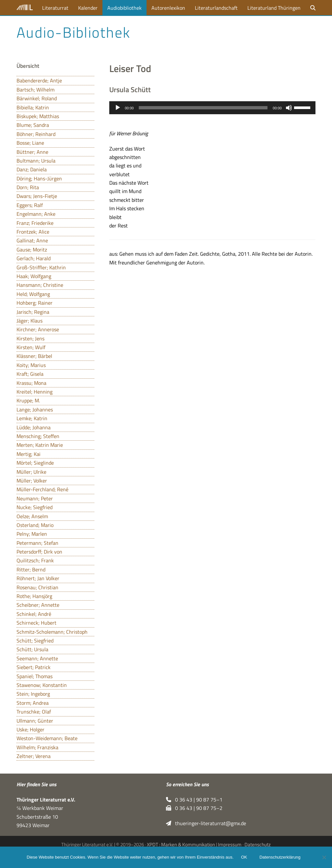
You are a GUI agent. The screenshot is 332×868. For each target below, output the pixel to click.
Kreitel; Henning (35, 392)
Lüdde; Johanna (34, 427)
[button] (313, 8)
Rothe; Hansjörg (34, 596)
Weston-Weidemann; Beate (47, 738)
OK (244, 857)
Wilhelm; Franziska (37, 747)
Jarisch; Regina (33, 312)
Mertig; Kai (29, 454)
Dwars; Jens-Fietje (37, 196)
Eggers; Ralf (30, 205)
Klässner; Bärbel (34, 356)
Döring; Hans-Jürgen (39, 178)
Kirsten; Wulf (31, 347)
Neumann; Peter (35, 498)
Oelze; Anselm (32, 516)
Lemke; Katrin (32, 418)
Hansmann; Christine (40, 285)
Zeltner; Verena (34, 756)
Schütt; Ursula (32, 649)
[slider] (203, 108)
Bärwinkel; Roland (37, 98)
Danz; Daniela (32, 169)
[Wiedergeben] (118, 108)
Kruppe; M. (28, 400)
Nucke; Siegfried (35, 507)
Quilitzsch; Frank (35, 560)
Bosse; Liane (30, 143)
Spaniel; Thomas (35, 676)
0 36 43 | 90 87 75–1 (194, 800)
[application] (212, 108)
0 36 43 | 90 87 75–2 (194, 808)
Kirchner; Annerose (38, 329)
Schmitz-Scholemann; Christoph (52, 632)
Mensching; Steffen (38, 436)
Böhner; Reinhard (36, 134)
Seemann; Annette (37, 658)
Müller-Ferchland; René (42, 489)
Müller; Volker (32, 481)
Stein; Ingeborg (33, 694)
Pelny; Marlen (32, 534)
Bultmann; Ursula (36, 161)
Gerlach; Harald (34, 258)
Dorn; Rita (28, 187)
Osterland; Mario (35, 525)
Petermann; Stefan (37, 543)
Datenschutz (258, 844)
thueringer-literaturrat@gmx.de (206, 823)
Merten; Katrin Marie (40, 445)
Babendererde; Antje (39, 80)
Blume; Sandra (33, 125)
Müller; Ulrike (31, 472)
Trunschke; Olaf (34, 712)
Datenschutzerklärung (280, 857)
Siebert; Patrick (34, 667)
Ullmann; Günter (35, 721)
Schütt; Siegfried (35, 641)
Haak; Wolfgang (34, 276)
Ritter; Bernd (31, 569)
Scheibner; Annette (38, 605)
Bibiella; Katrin (33, 107)
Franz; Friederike (35, 223)
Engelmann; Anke (36, 214)
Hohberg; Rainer (35, 303)
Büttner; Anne (32, 152)
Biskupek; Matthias (38, 116)
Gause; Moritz (32, 250)
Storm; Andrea (33, 703)
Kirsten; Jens (30, 338)
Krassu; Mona (31, 383)
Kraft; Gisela (30, 374)
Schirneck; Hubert (36, 623)
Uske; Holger (30, 729)
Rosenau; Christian (37, 587)
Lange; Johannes (35, 410)
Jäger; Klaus (30, 321)
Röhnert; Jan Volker (38, 578)
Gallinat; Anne (32, 240)
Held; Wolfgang (33, 294)
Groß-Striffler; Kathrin (41, 267)
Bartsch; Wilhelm (36, 90)
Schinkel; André (34, 614)
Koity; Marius (31, 365)
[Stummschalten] (289, 108)
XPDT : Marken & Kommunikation (181, 844)
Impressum (230, 844)
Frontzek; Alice (33, 232)
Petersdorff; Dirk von (39, 552)
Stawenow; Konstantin (42, 685)
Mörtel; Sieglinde (35, 463)
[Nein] (324, 857)
